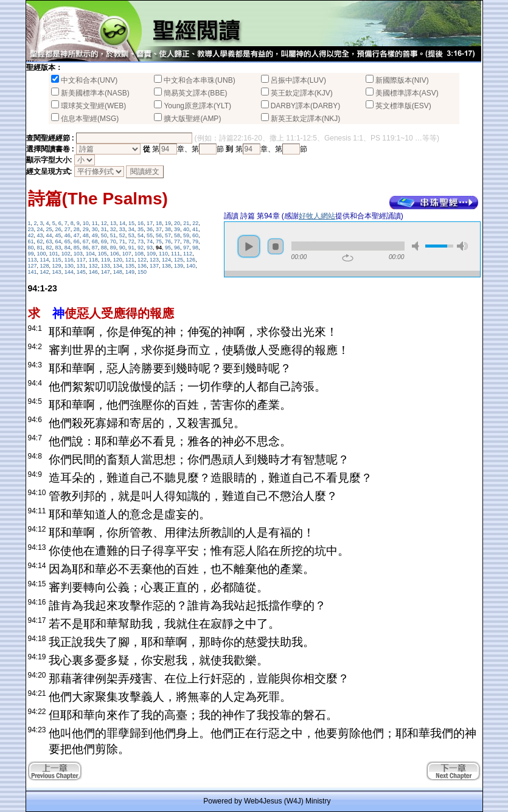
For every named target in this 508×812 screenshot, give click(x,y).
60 (195, 235)
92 (141, 248)
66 (77, 241)
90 (122, 248)
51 (113, 235)
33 (122, 229)
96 (177, 248)
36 (150, 229)
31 (104, 229)
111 (176, 254)
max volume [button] (462, 246)
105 (103, 254)
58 (177, 235)
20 (177, 223)
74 (150, 241)
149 (130, 272)
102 (66, 254)
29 (86, 229)
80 (31, 248)
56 (159, 235)
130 (69, 266)
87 (95, 248)
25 (49, 229)
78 (186, 241)
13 (113, 223)
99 (31, 254)
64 (58, 241)
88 (104, 248)
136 (142, 266)
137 (154, 266)
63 (49, 241)
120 (118, 260)
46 (68, 235)
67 (86, 241)
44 (49, 235)
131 (81, 266)
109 (151, 254)
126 (191, 260)
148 (118, 272)
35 (141, 229)
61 (31, 241)
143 (57, 272)
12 (104, 223)
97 (186, 248)
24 (40, 229)
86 (86, 248)
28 (77, 229)
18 (159, 223)
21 (186, 223)
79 (195, 241)
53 (131, 235)
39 (177, 229)
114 (45, 260)
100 (42, 254)
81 (40, 248)
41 (195, 229)
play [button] (249, 246)
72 (131, 241)
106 (115, 254)
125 (179, 260)
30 (95, 229)
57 (168, 235)
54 (141, 235)
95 (168, 248)
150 (142, 272)
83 (58, 248)
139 (179, 266)
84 (68, 248)
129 (57, 266)
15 (131, 223)
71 (122, 241)
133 (106, 266)
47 (77, 235)
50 (104, 235)
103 (78, 254)
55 (150, 235)
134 (118, 266)
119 (106, 260)
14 (122, 223)
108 (139, 254)
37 (159, 229)
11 (95, 223)
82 (49, 248)
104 (90, 254)
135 (130, 266)
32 (113, 229)
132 (93, 266)
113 (33, 260)
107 (127, 254)
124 (166, 260)
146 (93, 272)
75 (159, 241)
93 (150, 248)
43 (40, 235)
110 (163, 254)
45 (58, 235)
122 (142, 260)
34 (131, 229)
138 (166, 266)
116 (69, 260)
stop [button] (276, 246)
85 (77, 248)
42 (31, 235)
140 (191, 266)
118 (93, 260)
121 (130, 260)
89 (113, 248)
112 (188, 254)
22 (195, 223)
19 (168, 223)
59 (186, 235)
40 (186, 229)
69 (104, 241)
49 (95, 235)
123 (154, 260)
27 (68, 229)
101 (54, 254)
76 (168, 241)
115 (57, 260)
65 (68, 241)
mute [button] (417, 246)
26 (58, 229)
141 (33, 272)
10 (86, 223)
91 (131, 248)
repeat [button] (348, 258)
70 (113, 241)
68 (95, 241)
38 (168, 229)
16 (141, 223)
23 (31, 229)
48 (86, 235)
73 (141, 241)
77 (177, 241)
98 (195, 248)
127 (33, 266)
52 (122, 235)
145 (81, 272)
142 (45, 272)
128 (45, 266)
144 (69, 272)
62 (40, 241)
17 (150, 223)
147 (106, 272)
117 (81, 260)
